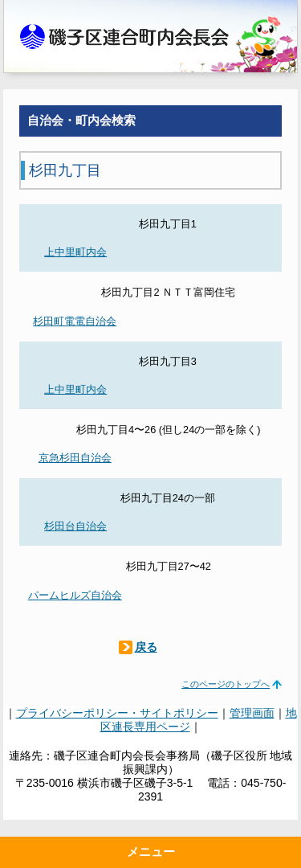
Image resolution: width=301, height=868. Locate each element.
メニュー (151, 852)
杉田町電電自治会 (75, 321)
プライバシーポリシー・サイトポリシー (117, 713)
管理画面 (252, 713)
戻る (146, 647)
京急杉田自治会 (75, 458)
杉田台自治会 (75, 526)
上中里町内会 (75, 252)
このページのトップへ (226, 684)
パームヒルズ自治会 (75, 595)
